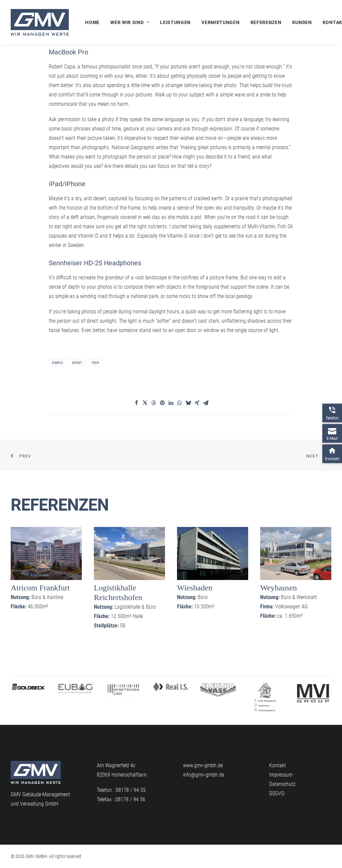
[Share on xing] (197, 403)
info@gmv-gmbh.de (204, 775)
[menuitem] (95, 22)
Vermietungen (220, 22)
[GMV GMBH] (40, 22)
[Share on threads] (154, 403)
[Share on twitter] (145, 403)
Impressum (281, 775)
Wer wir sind (130, 22)
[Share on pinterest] (162, 403)
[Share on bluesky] (188, 403)
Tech (95, 363)
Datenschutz (282, 784)
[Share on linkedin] (171, 403)
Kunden (302, 22)
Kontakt (278, 765)
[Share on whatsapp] (180, 403)
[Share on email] (206, 403)
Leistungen (175, 22)
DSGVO (277, 793)
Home (92, 22)
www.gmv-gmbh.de (203, 765)
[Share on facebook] (136, 403)
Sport (77, 363)
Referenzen (266, 22)
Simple (57, 363)
